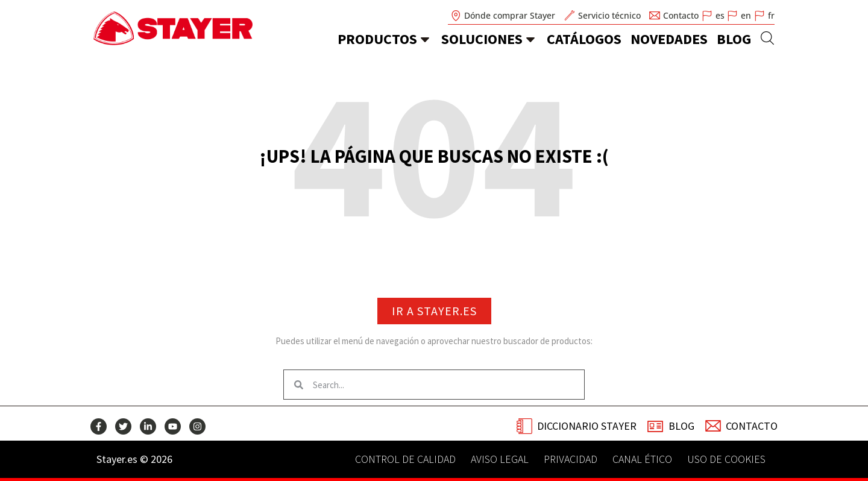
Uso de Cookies (726, 459)
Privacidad (571, 459)
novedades (669, 39)
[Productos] (425, 39)
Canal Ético (642, 459)
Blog (734, 39)
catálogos (584, 39)
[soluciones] (530, 39)
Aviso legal (500, 459)
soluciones (482, 39)
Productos (377, 39)
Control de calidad (405, 459)
